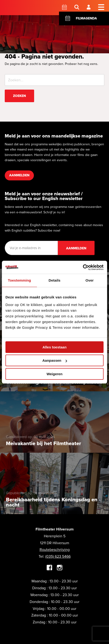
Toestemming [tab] (19, 280)
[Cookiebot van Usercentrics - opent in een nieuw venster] (83, 267)
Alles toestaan (54, 347)
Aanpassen (55, 360)
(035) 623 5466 (58, 556)
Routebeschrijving (55, 550)
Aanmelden (19, 175)
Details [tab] (54, 280)
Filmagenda (86, 18)
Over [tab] (90, 280)
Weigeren (54, 374)
